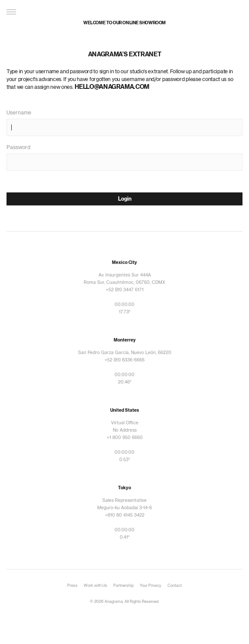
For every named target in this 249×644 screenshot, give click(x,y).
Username (19, 113)
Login (125, 199)
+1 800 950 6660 (125, 438)
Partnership (123, 586)
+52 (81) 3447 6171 (125, 290)
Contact (175, 586)
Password (18, 147)
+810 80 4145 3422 (125, 515)
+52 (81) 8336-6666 (124, 360)
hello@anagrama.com (112, 87)
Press (72, 586)
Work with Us (95, 586)
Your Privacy (151, 586)
